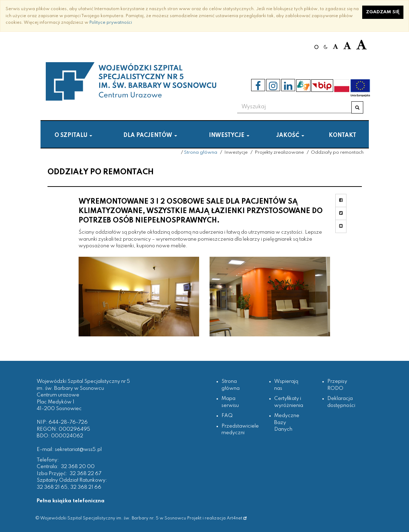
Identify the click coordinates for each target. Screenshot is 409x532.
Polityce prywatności (111, 23)
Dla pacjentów (150, 136)
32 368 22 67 (85, 474)
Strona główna (201, 152)
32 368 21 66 (86, 487)
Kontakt (342, 136)
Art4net (237, 518)
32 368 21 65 (52, 487)
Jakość (290, 136)
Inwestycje (229, 136)
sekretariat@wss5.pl (78, 450)
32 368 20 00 (78, 467)
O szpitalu (73, 136)
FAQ (227, 416)
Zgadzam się (383, 12)
